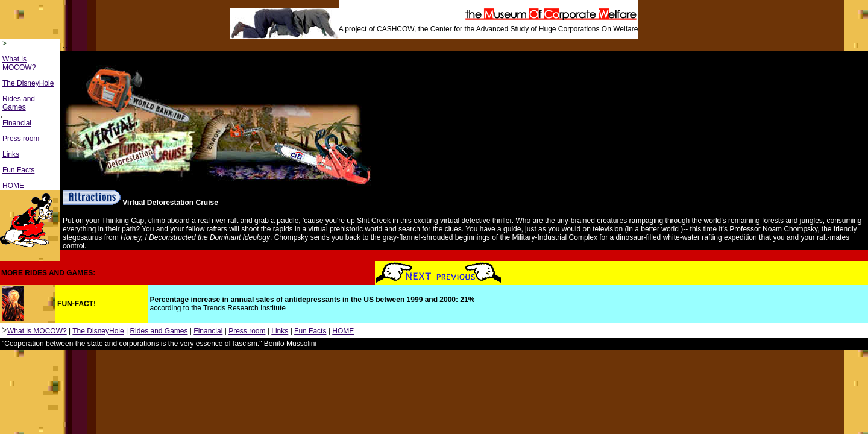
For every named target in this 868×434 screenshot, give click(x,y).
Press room (21, 139)
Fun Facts (18, 170)
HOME (13, 186)
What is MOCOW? (19, 63)
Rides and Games (19, 103)
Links (11, 154)
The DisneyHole (28, 83)
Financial (17, 123)
